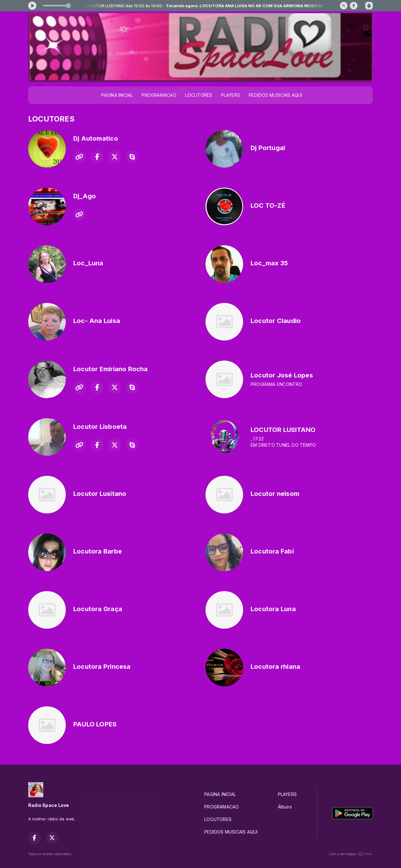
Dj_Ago (85, 196)
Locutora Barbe (98, 551)
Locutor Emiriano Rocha (111, 369)
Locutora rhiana (275, 667)
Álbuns (285, 807)
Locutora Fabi (272, 551)
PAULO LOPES (95, 724)
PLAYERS (231, 95)
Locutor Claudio (276, 321)
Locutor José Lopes (282, 375)
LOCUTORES (199, 95)
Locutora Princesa (102, 667)
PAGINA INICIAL (117, 95)
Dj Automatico (96, 138)
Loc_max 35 (269, 263)
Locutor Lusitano (100, 494)
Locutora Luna (273, 609)
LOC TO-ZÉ (268, 205)
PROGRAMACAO (159, 95)
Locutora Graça (98, 609)
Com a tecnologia (351, 854)
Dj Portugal (268, 148)
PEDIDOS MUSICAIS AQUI (275, 95)
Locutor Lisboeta (100, 427)
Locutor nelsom (275, 494)
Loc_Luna (88, 263)
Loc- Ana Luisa (97, 321)
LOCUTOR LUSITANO (283, 430)
